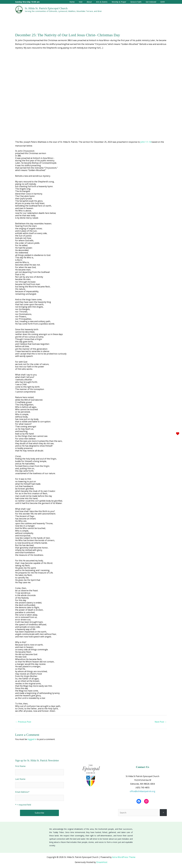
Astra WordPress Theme (124, 857)
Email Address (22, 792)
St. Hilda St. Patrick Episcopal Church (46, 8)
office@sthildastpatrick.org (143, 791)
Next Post (161, 722)
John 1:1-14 (146, 142)
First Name (20, 766)
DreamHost (102, 862)
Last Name (20, 779)
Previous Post (23, 722)
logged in (32, 739)
